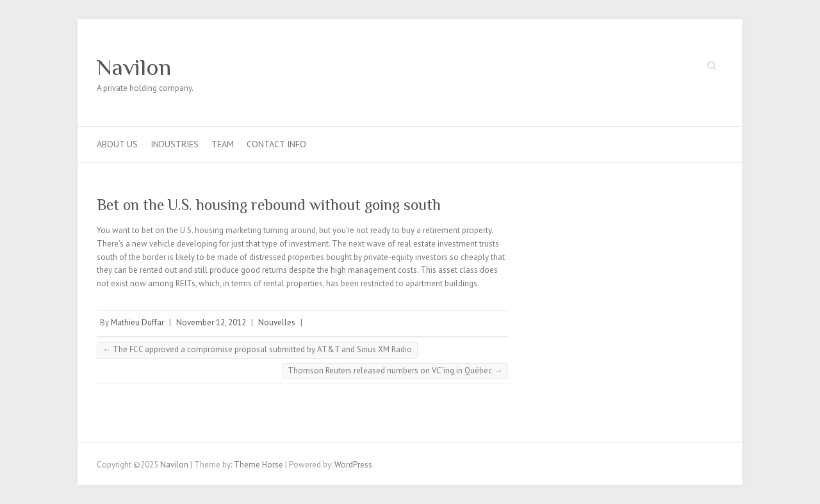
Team (223, 144)
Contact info (276, 144)
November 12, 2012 (211, 322)
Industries (175, 144)
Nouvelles (277, 322)
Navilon (134, 67)
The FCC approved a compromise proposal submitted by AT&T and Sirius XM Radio (257, 349)
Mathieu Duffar (137, 322)
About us (117, 144)
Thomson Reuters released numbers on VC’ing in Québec (395, 370)
